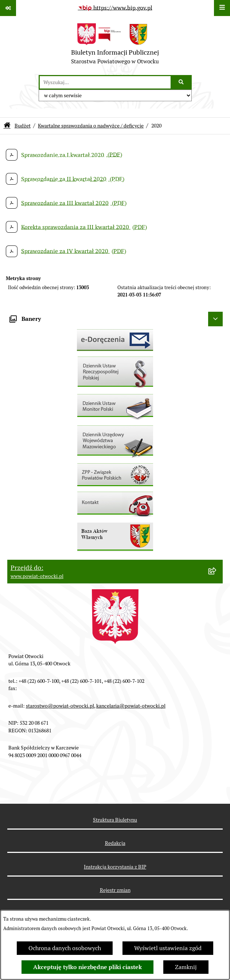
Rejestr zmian (115, 890)
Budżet (23, 126)
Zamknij (186, 967)
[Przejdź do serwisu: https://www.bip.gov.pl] (115, 8)
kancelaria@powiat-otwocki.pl (131, 706)
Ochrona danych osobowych (65, 948)
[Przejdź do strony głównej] (115, 46)
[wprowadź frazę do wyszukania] (105, 82)
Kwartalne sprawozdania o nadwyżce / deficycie (91, 126)
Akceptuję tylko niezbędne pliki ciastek (87, 967)
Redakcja (115, 843)
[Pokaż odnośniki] (8, 8)
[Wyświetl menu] (222, 8)
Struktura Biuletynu (115, 820)
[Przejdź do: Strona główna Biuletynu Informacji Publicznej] (7, 126)
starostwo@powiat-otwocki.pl (60, 706)
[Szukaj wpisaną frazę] (182, 82)
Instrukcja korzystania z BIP (115, 867)
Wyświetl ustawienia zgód (168, 948)
